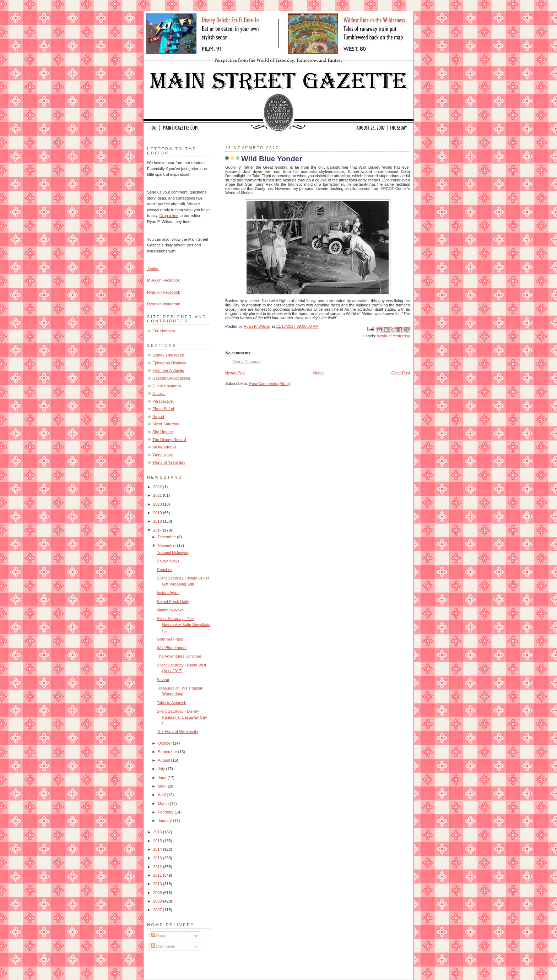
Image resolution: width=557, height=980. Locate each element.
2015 (158, 841)
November (167, 545)
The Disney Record (169, 440)
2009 (158, 893)
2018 (158, 521)
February (166, 812)
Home (318, 373)
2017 (158, 530)
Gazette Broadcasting (171, 378)
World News (163, 455)
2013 (158, 858)
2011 (158, 875)
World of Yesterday (393, 336)
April (162, 795)
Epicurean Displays (169, 363)
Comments (163, 946)
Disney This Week (168, 355)
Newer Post (235, 373)
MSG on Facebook (163, 280)
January (165, 821)
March (164, 804)
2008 (158, 901)
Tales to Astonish (172, 703)
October (165, 743)
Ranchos (165, 570)
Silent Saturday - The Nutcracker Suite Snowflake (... (184, 624)
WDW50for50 (164, 447)
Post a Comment (247, 362)
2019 (158, 513)
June (163, 778)
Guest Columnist (167, 386)
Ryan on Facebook (164, 292)
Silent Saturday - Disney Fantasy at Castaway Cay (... (182, 717)
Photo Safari (163, 409)
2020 (158, 504)
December (167, 537)
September (168, 752)
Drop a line (169, 216)
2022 (158, 487)
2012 (158, 867)
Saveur (163, 680)
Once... (159, 393)
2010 (158, 884)
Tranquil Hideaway (173, 552)
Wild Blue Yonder (172, 648)
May (162, 786)
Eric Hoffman (164, 331)
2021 (158, 495)
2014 (158, 849)
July (162, 769)
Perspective (163, 401)
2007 (158, 910)
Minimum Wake (171, 610)
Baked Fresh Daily (173, 601)
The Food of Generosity (178, 731)
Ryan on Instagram (164, 304)
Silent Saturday (166, 424)
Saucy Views (168, 561)
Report (158, 416)
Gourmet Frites (170, 639)
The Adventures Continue (179, 656)
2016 (158, 832)
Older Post (401, 373)
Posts (159, 936)
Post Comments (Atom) (270, 383)
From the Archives (168, 370)
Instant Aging (168, 593)
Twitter (153, 268)
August (164, 760)
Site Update (163, 432)
